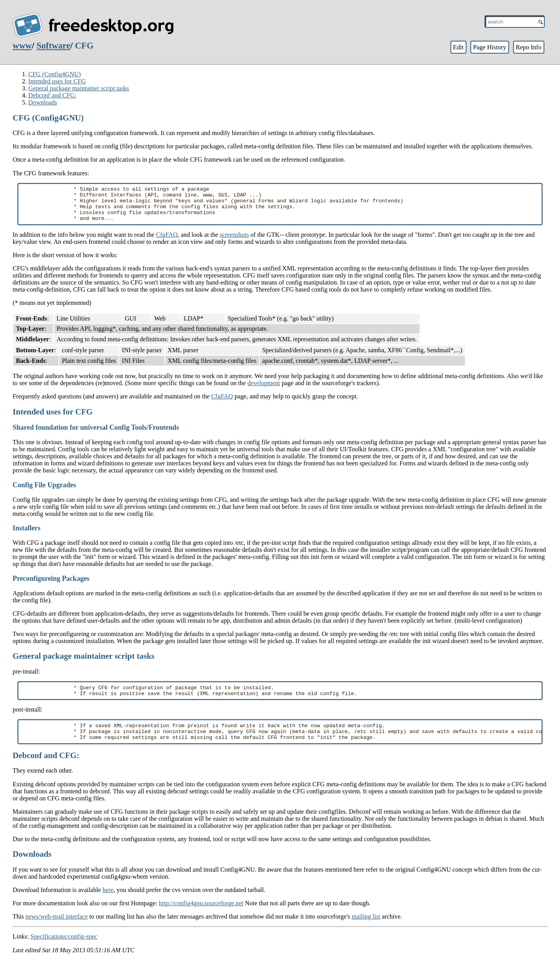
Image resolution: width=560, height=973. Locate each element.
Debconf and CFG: (52, 95)
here (108, 903)
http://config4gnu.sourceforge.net (201, 916)
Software (53, 46)
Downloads (43, 102)
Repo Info (529, 47)
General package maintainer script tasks (79, 88)
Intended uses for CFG (57, 81)
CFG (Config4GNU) (54, 74)
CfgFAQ (167, 242)
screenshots (234, 242)
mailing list (366, 929)
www (22, 46)
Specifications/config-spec (64, 949)
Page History (490, 47)
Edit (458, 47)
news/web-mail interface (57, 929)
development (264, 390)
